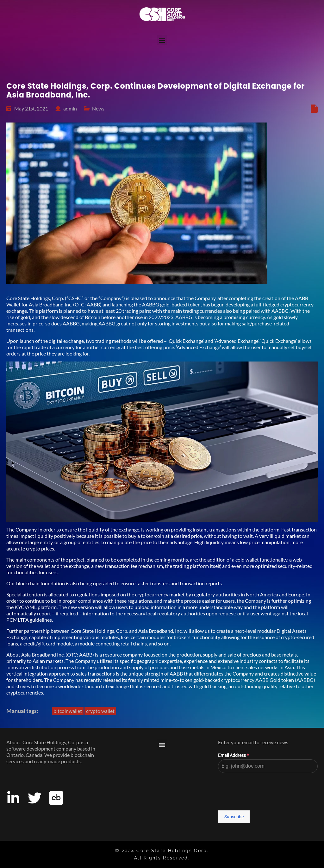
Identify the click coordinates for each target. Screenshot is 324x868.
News (98, 108)
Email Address (233, 755)
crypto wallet (100, 711)
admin (70, 108)
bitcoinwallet (68, 711)
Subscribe (234, 817)
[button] (162, 40)
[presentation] (268, 792)
